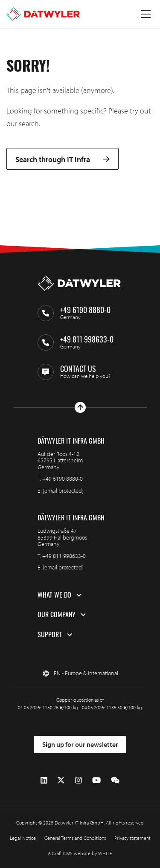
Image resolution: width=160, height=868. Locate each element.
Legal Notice (23, 838)
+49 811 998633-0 (64, 556)
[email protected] (63, 491)
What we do (54, 595)
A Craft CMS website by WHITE (80, 853)
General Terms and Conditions (75, 838)
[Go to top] (80, 407)
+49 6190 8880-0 (63, 479)
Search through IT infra (63, 159)
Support (50, 635)
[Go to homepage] (43, 14)
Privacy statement (132, 838)
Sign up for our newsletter (80, 744)
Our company (57, 615)
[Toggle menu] (146, 14)
